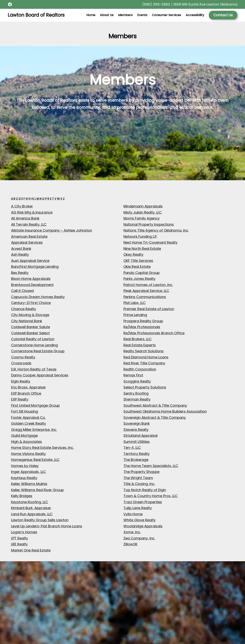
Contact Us (223, 15)
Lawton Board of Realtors (36, 15)
